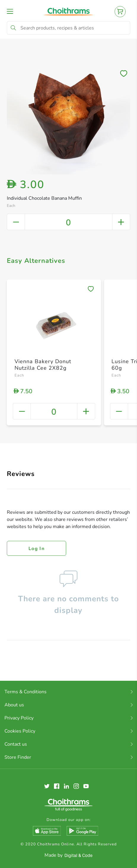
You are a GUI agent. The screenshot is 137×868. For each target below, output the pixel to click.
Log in (36, 549)
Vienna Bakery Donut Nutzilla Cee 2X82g (43, 365)
